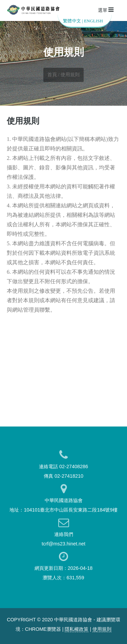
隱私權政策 (77, 629)
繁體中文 (72, 21)
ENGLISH (93, 21)
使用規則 (102, 629)
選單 (106, 10)
